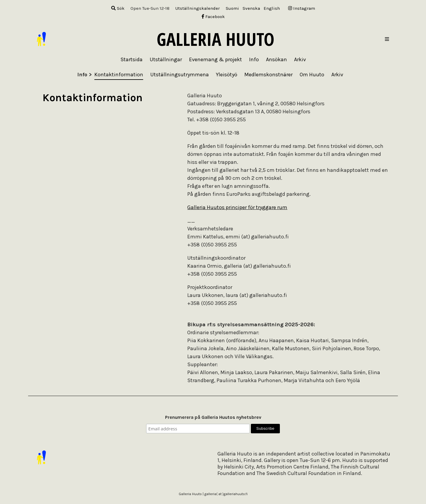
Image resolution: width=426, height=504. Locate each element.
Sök (118, 8)
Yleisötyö (227, 75)
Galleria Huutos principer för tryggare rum (237, 207)
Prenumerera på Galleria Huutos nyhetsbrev (213, 417)
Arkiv (337, 75)
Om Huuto (312, 75)
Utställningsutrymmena (180, 75)
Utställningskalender (198, 8)
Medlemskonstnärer (268, 75)
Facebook (213, 17)
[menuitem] (232, 8)
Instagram (302, 8)
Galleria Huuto (216, 39)
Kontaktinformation (119, 75)
